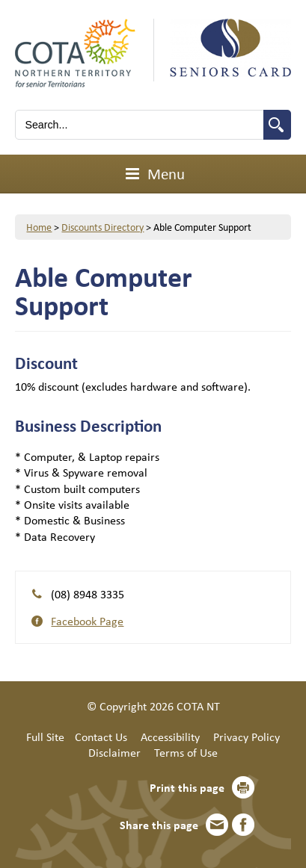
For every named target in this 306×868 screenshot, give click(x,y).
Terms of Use (186, 752)
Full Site (45, 737)
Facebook (243, 825)
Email (217, 825)
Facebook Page (87, 621)
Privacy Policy (247, 737)
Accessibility (170, 737)
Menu (153, 173)
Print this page (187, 787)
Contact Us (101, 737)
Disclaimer (114, 752)
